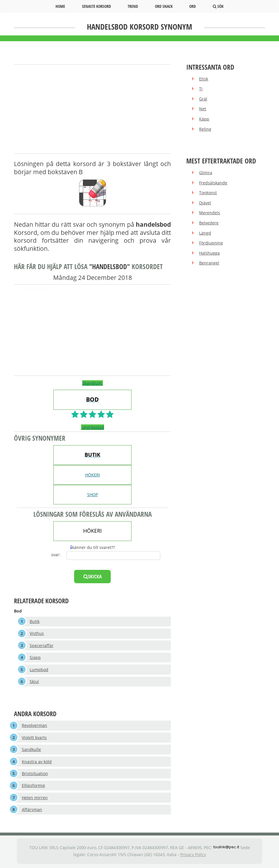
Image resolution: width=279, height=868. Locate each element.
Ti (201, 89)
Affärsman (32, 811)
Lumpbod (39, 670)
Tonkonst (208, 193)
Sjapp (35, 658)
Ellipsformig (33, 786)
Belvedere (209, 223)
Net (203, 109)
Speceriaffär (42, 645)
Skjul (35, 682)
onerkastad (93, 427)
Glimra (206, 173)
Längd (205, 234)
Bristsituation (35, 774)
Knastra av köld (37, 762)
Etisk (204, 79)
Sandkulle (31, 750)
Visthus (37, 634)
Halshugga (210, 254)
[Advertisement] (92, 109)
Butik (35, 621)
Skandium (93, 383)
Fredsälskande (213, 183)
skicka (93, 576)
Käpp (204, 119)
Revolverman (34, 726)
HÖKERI (93, 475)
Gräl (203, 99)
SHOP (93, 495)
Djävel (205, 203)
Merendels (210, 214)
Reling (205, 129)
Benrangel (209, 264)
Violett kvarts (34, 738)
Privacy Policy (193, 856)
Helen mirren (35, 798)
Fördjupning (211, 244)
